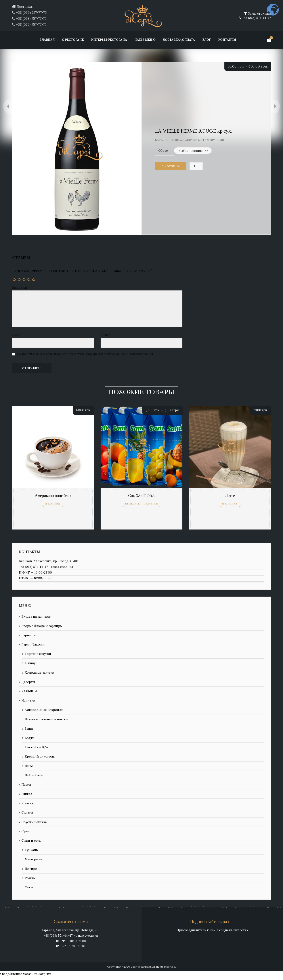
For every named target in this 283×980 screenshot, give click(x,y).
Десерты (28, 682)
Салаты (27, 812)
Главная (47, 40)
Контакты (227, 40)
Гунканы (32, 850)
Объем (163, 151)
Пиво (29, 766)
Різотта (27, 803)
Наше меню (145, 40)
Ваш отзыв (21, 288)
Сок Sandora (141, 496)
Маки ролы (34, 859)
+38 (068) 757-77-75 (31, 18)
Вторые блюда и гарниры (42, 626)
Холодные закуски (40, 673)
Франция (217, 140)
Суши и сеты (32, 841)
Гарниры (29, 635)
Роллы (30, 878)
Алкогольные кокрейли (44, 710)
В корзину (171, 166)
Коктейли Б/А (36, 747)
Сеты (29, 887)
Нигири (31, 869)
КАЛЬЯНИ (29, 691)
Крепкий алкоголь (40, 756)
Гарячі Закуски (33, 644)
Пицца (27, 794)
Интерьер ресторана (109, 40)
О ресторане (73, 40)
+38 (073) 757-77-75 (31, 24)
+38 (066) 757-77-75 (31, 13)
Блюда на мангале (36, 617)
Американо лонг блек (53, 496)
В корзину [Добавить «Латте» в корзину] (230, 504)
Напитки (190, 140)
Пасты (26, 785)
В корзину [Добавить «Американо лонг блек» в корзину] (53, 504)
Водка (30, 738)
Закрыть (45, 974)
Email (106, 335)
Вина (178, 140)
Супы (26, 831)
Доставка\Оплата (179, 40)
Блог (207, 40)
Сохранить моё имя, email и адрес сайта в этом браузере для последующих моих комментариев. (86, 354)
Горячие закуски (38, 654)
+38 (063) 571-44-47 (256, 18)
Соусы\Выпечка (34, 822)
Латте (230, 496)
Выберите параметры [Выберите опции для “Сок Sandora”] (141, 504)
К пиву (30, 663)
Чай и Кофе (34, 775)
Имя (16, 335)
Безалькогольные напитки (46, 719)
